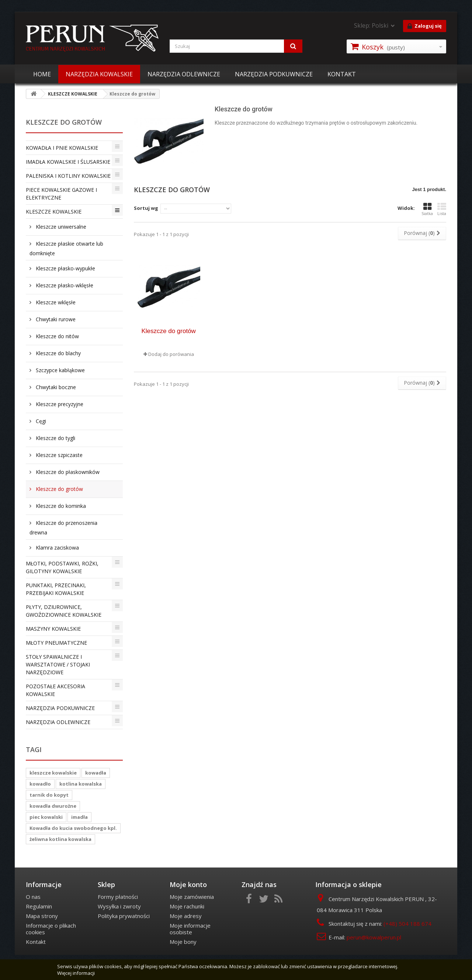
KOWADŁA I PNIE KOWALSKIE (62, 148)
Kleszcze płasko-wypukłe (65, 268)
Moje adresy (186, 916)
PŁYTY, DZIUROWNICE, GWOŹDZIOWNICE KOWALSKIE (64, 611)
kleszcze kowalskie (53, 773)
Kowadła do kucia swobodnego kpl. (73, 828)
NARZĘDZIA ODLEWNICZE (184, 74)
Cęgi (40, 421)
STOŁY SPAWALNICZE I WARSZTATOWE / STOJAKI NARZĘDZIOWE (58, 664)
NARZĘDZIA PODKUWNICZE (274, 74)
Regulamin (39, 906)
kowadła (96, 773)
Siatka (427, 209)
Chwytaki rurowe (55, 319)
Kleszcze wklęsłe (55, 302)
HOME (42, 74)
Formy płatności (118, 897)
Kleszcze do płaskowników (67, 472)
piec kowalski (46, 817)
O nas (33, 897)
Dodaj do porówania (171, 354)
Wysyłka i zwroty (119, 906)
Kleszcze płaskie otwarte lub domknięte (66, 248)
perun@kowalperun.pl (374, 937)
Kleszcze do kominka (60, 506)
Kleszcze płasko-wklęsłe (64, 285)
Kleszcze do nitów (57, 336)
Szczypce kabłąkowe (60, 370)
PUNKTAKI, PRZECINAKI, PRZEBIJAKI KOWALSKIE (56, 589)
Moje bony (183, 942)
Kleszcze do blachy (58, 353)
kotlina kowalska (81, 784)
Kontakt (36, 942)
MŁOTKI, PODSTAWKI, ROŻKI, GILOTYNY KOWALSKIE (62, 567)
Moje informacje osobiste (190, 929)
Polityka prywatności (124, 916)
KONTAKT (342, 74)
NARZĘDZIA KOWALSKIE (99, 74)
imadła (79, 817)
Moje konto (188, 884)
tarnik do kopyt (49, 795)
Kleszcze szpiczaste (58, 455)
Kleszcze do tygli (55, 438)
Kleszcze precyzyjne (59, 404)
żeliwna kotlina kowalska (60, 839)
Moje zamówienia (192, 897)
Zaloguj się (425, 26)
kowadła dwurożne (53, 806)
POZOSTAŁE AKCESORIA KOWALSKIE (55, 690)
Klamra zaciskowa (57, 548)
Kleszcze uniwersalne (60, 227)
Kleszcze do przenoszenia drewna (63, 528)
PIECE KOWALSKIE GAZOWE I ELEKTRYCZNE (61, 194)
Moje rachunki (187, 906)
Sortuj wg (146, 208)
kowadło (40, 784)
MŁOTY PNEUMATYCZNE (56, 643)
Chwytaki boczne (55, 387)
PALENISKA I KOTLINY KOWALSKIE (68, 176)
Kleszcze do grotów (59, 489)
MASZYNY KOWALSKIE (53, 629)
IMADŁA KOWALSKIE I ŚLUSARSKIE (68, 162)
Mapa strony (42, 916)
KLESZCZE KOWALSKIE (54, 212)
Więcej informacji (76, 973)
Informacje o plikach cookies (51, 929)
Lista (442, 209)
